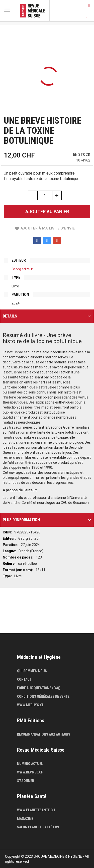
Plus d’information (21, 520)
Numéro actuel (30, 764)
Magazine (25, 819)
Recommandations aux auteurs (44, 734)
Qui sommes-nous (32, 671)
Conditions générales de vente (43, 696)
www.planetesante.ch (36, 810)
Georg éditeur (22, 269)
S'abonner (26, 781)
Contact (24, 679)
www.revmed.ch (30, 772)
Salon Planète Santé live (38, 827)
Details (10, 316)
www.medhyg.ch (31, 705)
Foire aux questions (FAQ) (39, 688)
